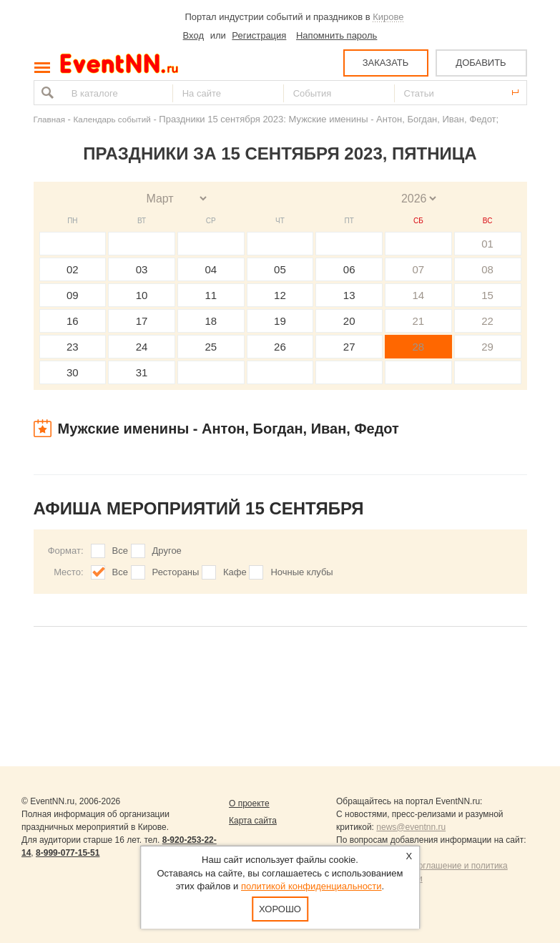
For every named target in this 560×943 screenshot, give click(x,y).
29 (487, 347)
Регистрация (259, 35)
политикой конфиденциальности (311, 886)
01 (487, 244)
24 (142, 347)
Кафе (235, 572)
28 (419, 347)
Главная (49, 119)
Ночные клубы (301, 572)
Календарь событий (112, 119)
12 (280, 295)
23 (73, 347)
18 (211, 321)
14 (419, 295)
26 (280, 347)
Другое (167, 551)
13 (349, 295)
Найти (46, 93)
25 (211, 347)
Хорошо (280, 909)
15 (487, 295)
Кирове (388, 17)
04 (211, 269)
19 (280, 321)
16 (73, 321)
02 (73, 269)
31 (142, 372)
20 (349, 321)
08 (487, 269)
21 (419, 321)
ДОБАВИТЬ (481, 63)
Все (120, 551)
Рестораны (176, 572)
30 (73, 372)
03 (142, 269)
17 (142, 321)
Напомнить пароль (337, 35)
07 (419, 269)
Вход (193, 35)
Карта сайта (253, 821)
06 (349, 269)
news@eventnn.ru (411, 827)
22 (487, 321)
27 (349, 347)
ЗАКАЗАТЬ (386, 63)
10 (142, 295)
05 (280, 269)
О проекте (249, 803)
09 (73, 295)
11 (211, 295)
